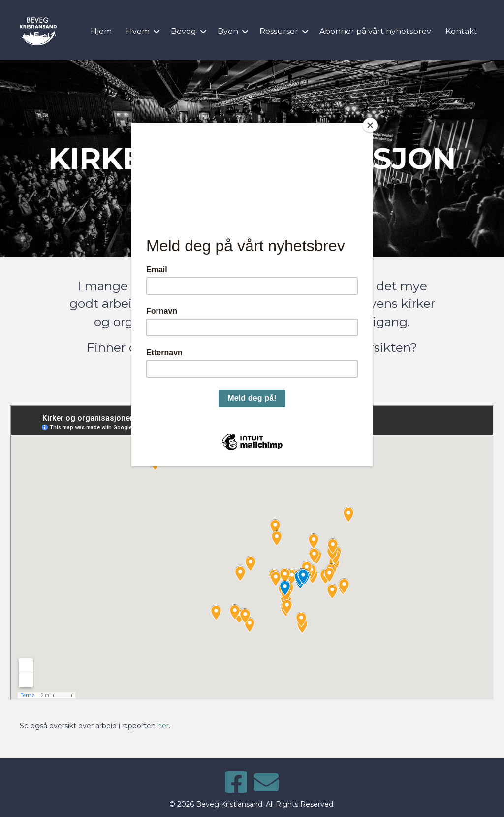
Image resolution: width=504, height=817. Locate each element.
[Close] (370, 125)
